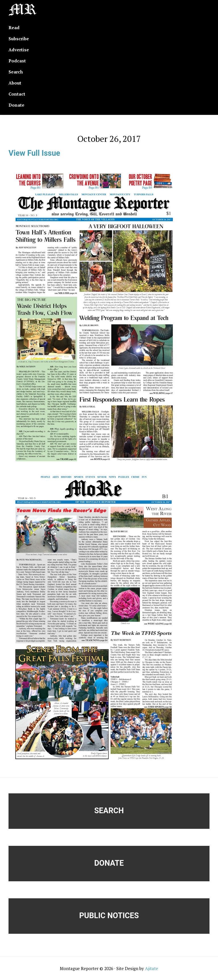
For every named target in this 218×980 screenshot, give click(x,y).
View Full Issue (34, 153)
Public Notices (109, 916)
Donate (109, 863)
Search (109, 811)
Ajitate (152, 968)
